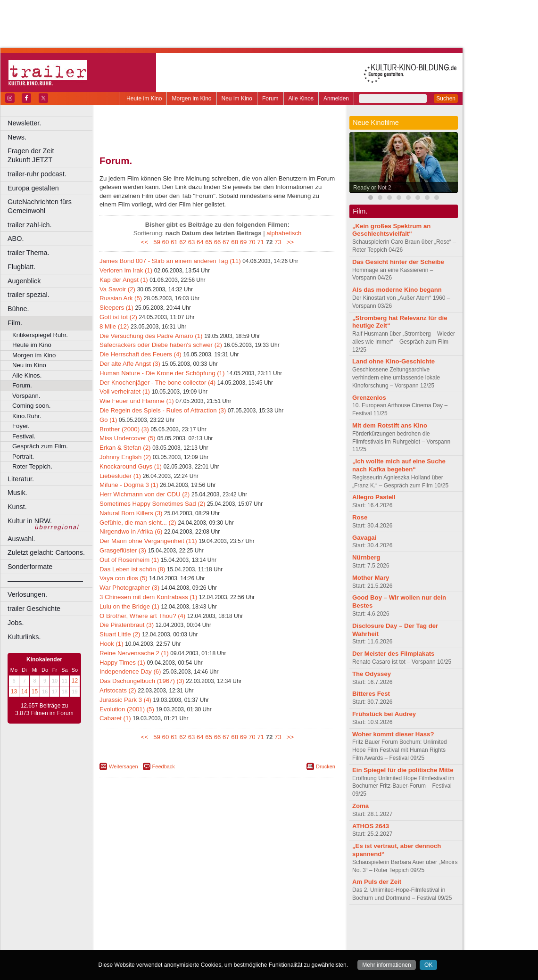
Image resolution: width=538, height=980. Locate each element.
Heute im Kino (144, 99)
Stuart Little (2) (120, 634)
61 (174, 242)
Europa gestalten (33, 188)
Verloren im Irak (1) (126, 270)
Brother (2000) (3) (124, 429)
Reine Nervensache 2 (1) (134, 653)
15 (35, 692)
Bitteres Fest (371, 694)
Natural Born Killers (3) (131, 513)
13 (14, 692)
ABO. (16, 239)
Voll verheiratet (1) (125, 391)
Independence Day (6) (130, 671)
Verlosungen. (27, 594)
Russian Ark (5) (121, 298)
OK (428, 965)
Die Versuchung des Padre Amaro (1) (151, 336)
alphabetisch (284, 233)
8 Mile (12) (114, 326)
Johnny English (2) (125, 457)
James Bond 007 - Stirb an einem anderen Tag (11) (170, 261)
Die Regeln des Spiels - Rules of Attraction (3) (163, 410)
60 (166, 242)
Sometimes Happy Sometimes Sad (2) (152, 504)
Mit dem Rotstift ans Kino (390, 425)
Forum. (22, 385)
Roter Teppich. (32, 466)
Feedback (164, 766)
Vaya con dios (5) (124, 578)
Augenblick (24, 281)
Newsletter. (24, 123)
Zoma (360, 806)
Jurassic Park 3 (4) (125, 700)
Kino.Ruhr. (27, 416)
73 (278, 242)
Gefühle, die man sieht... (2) (138, 523)
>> (288, 242)
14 (24, 692)
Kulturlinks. (24, 637)
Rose (360, 517)
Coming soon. (31, 406)
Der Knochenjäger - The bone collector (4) (157, 383)
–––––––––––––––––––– (45, 581)
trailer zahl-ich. (30, 225)
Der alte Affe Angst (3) (130, 364)
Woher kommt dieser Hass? (393, 734)
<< (146, 242)
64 (200, 242)
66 (218, 242)
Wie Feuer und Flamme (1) (137, 401)
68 (235, 242)
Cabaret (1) (115, 718)
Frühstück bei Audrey (384, 714)
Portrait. (23, 457)
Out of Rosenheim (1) (129, 560)
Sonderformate (30, 567)
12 (75, 681)
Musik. (17, 493)
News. (17, 137)
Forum (270, 99)
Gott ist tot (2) (118, 317)
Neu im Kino (237, 99)
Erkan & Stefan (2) (125, 448)
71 (261, 242)
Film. (15, 323)
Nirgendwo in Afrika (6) (131, 531)
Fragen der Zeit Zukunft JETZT (51, 155)
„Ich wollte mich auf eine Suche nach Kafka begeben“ (399, 465)
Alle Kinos (301, 99)
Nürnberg (366, 557)
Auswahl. (21, 539)
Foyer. (21, 426)
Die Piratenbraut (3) (127, 625)
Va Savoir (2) (117, 289)
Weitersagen (124, 766)
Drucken (326, 766)
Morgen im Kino (191, 99)
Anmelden (336, 99)
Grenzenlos (369, 398)
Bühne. (18, 309)
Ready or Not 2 (372, 188)
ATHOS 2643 (371, 826)
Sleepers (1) (116, 308)
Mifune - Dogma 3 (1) (129, 485)
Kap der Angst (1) (124, 280)
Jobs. (16, 623)
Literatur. (21, 479)
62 (183, 242)
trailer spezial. (29, 295)
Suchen (446, 99)
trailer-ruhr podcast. (37, 174)
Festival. (24, 436)
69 (244, 242)
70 (252, 242)
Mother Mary (371, 578)
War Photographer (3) (129, 588)
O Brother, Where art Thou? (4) (142, 616)
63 (192, 242)
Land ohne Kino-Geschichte (393, 361)
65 (209, 242)
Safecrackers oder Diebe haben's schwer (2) (161, 345)
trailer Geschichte (34, 609)
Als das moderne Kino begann (397, 290)
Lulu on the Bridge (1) (129, 606)
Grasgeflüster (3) (123, 550)
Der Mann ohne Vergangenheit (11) (148, 541)
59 (157, 242)
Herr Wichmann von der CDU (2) (145, 494)
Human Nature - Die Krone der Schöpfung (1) (162, 373)
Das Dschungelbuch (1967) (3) (142, 681)
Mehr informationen (386, 965)
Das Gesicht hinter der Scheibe (398, 262)
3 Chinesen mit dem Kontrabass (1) (148, 597)
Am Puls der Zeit (377, 882)
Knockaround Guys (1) (131, 466)
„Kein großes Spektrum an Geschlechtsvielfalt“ (391, 230)
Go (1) (108, 420)
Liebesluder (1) (120, 476)
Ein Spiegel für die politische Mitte (403, 770)
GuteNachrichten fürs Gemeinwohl (40, 206)
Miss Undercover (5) (128, 438)
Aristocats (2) (118, 690)
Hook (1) (112, 644)
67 (226, 242)
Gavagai (364, 538)
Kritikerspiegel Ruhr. (40, 335)
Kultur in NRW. (30, 521)
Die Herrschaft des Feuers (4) (141, 354)
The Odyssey (372, 674)
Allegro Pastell (374, 497)
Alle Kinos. (27, 375)
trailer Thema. (29, 253)
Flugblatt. (21, 267)
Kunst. (17, 507)
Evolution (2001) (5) (127, 709)
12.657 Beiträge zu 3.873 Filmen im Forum (44, 709)
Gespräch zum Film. (40, 446)
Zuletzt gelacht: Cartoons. (46, 552)
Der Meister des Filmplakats (393, 654)
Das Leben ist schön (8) (132, 569)
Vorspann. (26, 396)
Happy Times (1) (122, 663)
